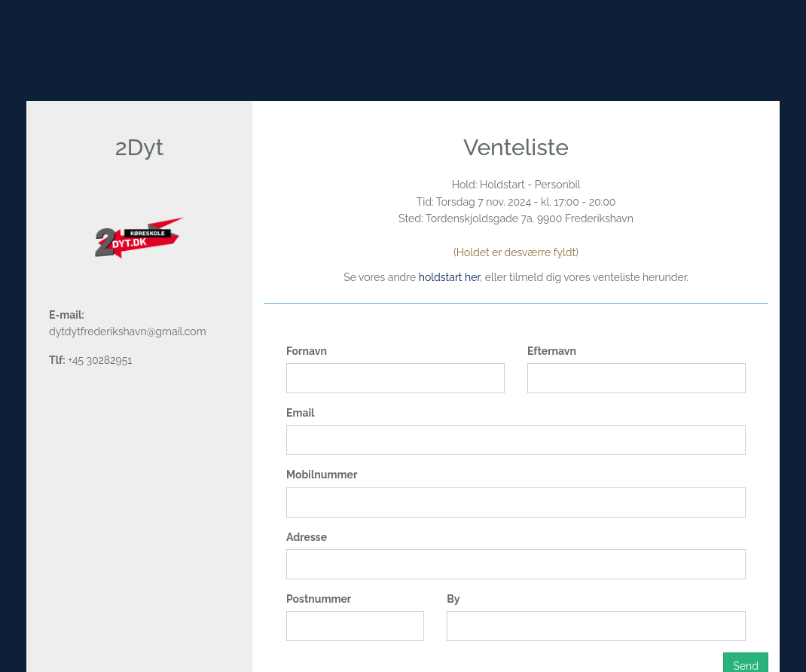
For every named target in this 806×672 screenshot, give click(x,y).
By (453, 599)
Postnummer (319, 599)
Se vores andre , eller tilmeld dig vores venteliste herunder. (516, 277)
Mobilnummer (322, 475)
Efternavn (552, 351)
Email (300, 413)
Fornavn (307, 351)
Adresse (307, 537)
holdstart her (449, 277)
